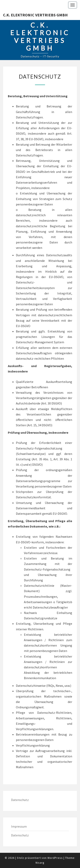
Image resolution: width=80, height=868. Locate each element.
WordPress (55, 858)
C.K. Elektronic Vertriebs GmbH (35, 15)
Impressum (19, 826)
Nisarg (40, 863)
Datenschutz (20, 800)
